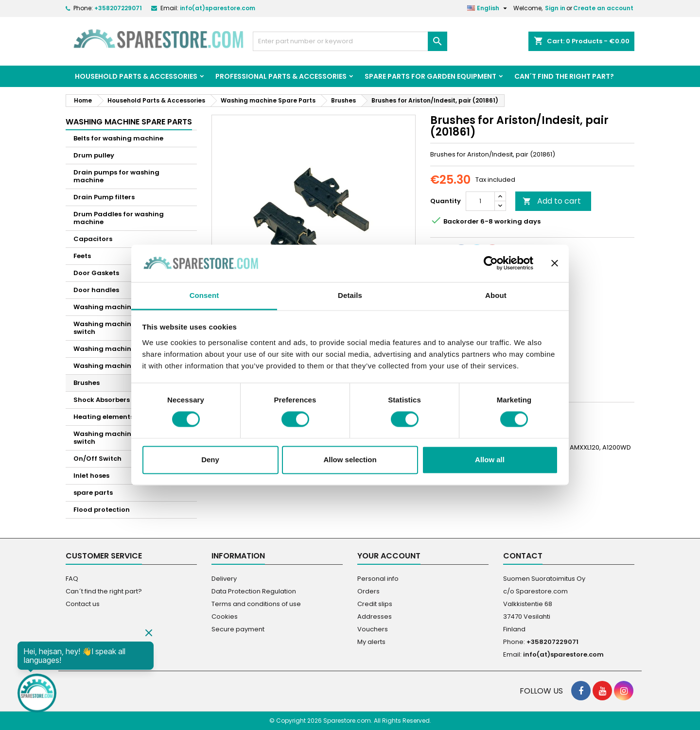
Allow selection (350, 460)
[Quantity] (480, 201)
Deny (210, 460)
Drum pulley (94, 155)
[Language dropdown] (488, 8)
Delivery (224, 579)
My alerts (371, 642)
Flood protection (102, 510)
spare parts (93, 493)
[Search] (350, 41)
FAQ (72, 579)
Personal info (378, 579)
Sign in (555, 8)
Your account (389, 556)
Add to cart (552, 201)
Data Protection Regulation (254, 591)
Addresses (375, 617)
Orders (368, 591)
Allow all (490, 460)
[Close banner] (555, 263)
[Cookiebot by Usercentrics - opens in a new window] (491, 263)
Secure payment (238, 629)
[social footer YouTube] (602, 691)
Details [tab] (350, 295)
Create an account (603, 8)
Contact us (83, 604)
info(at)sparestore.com (218, 8)
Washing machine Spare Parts (129, 122)
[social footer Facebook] (581, 691)
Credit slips (375, 604)
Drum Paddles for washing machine (119, 218)
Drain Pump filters (104, 197)
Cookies (225, 617)
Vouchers (373, 629)
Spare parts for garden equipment (430, 76)
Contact (523, 556)
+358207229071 (118, 8)
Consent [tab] (204, 295)
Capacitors (93, 239)
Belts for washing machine (118, 138)
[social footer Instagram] (624, 691)
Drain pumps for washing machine (116, 176)
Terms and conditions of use (256, 604)
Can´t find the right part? (564, 76)
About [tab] (496, 295)
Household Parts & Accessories (136, 76)
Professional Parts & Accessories (281, 76)
